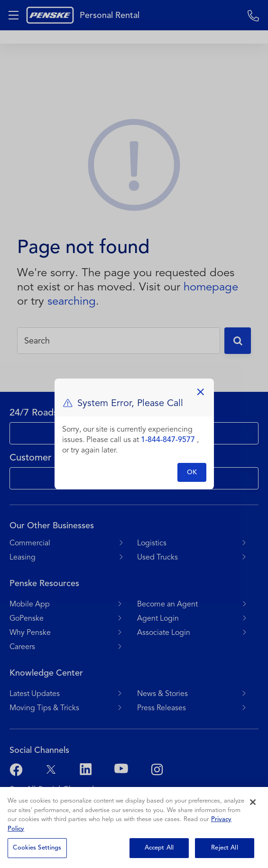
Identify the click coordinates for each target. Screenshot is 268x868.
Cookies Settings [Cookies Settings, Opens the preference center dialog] (37, 848)
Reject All (224, 848)
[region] (134, 827)
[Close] (253, 802)
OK (192, 472)
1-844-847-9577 (168, 440)
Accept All (159, 848)
